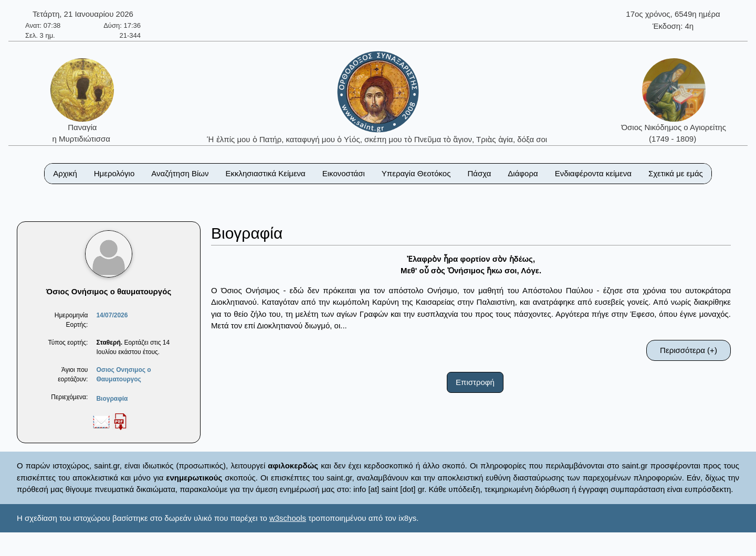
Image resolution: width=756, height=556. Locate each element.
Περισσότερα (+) (689, 350)
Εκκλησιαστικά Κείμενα (265, 173)
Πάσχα (479, 173)
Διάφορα (523, 173)
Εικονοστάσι (344, 173)
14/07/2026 (112, 315)
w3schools (288, 518)
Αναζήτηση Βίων (180, 173)
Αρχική (65, 173)
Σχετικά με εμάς (676, 173)
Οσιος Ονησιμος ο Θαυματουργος (123, 375)
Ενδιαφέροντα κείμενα (593, 173)
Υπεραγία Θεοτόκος (416, 173)
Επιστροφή (475, 382)
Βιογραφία (112, 399)
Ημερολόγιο (114, 173)
